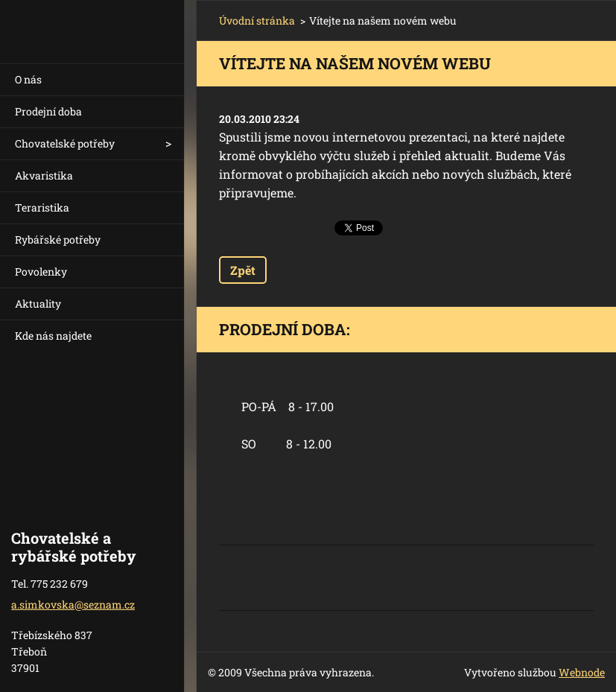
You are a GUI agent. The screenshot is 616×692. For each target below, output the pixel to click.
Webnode (582, 672)
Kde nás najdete (53, 336)
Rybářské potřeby (58, 239)
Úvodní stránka (257, 20)
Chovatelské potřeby (65, 143)
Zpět (243, 270)
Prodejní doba (48, 111)
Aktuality (38, 304)
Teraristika (42, 207)
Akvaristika (44, 175)
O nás (28, 79)
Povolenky (41, 272)
